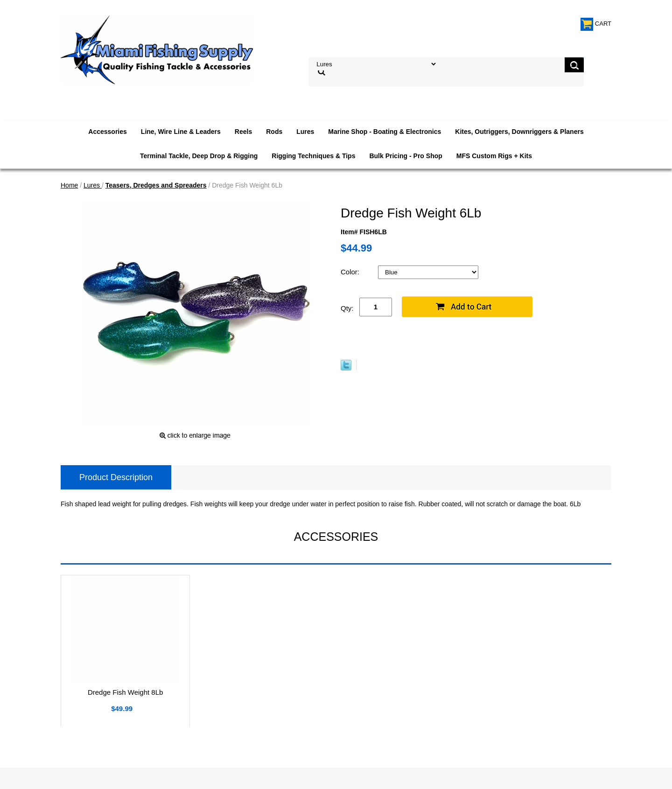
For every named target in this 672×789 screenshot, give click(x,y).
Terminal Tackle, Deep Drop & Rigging (199, 156)
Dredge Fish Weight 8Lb (125, 692)
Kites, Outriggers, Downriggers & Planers (519, 132)
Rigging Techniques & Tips (313, 156)
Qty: (347, 308)
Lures (305, 132)
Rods (274, 132)
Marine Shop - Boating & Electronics (385, 132)
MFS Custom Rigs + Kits (494, 156)
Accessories (108, 132)
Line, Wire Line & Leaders (181, 132)
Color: (351, 272)
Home (69, 185)
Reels (243, 132)
